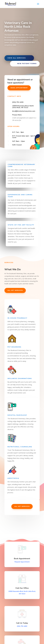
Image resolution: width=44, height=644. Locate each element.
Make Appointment (19, 88)
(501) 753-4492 (22, 626)
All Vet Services (15, 290)
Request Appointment (22, 562)
